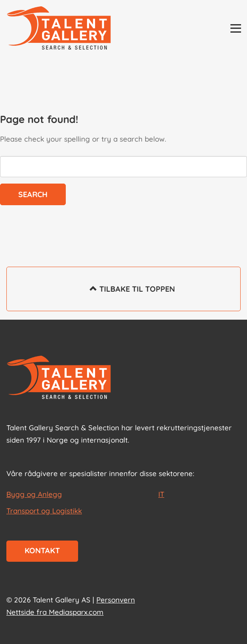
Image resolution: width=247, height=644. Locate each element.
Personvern (116, 600)
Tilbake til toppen (124, 295)
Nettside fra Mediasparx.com (55, 612)
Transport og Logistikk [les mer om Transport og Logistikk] (44, 511)
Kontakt (42, 551)
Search (33, 194)
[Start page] (59, 378)
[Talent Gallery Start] (59, 29)
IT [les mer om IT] (161, 494)
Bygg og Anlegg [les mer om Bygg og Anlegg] (34, 494)
